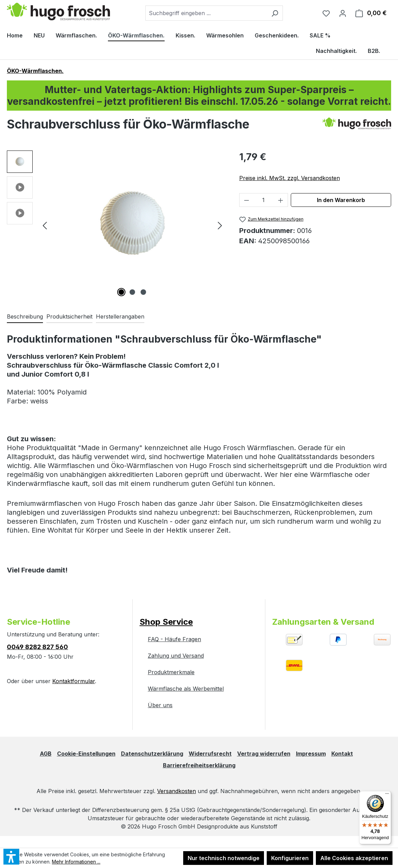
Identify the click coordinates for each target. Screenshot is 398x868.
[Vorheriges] (45, 224)
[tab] (25, 317)
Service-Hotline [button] (38, 622)
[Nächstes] (220, 224)
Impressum (311, 754)
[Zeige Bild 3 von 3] (143, 292)
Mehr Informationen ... (76, 862)
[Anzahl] (263, 200)
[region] (116, 224)
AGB (46, 754)
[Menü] (387, 795)
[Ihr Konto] (343, 13)
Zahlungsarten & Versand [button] (323, 622)
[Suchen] (275, 13)
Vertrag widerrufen (264, 754)
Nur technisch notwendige (224, 858)
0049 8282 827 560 (37, 647)
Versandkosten (176, 791)
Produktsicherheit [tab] (69, 316)
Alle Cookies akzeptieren (354, 858)
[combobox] (206, 13)
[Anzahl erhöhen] (281, 200)
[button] (20, 163)
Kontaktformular (74, 681)
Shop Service (166, 622)
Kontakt (342, 754)
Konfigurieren (290, 858)
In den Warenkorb (341, 200)
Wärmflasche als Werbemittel (186, 689)
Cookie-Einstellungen (86, 754)
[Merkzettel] (326, 13)
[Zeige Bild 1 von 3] (121, 292)
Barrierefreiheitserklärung (199, 765)
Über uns (160, 705)
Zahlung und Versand (176, 656)
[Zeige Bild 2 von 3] (132, 292)
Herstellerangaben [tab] (120, 316)
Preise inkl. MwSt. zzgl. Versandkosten (290, 178)
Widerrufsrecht (210, 754)
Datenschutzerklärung (152, 754)
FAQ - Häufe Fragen (174, 639)
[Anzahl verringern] (246, 200)
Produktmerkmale (171, 672)
